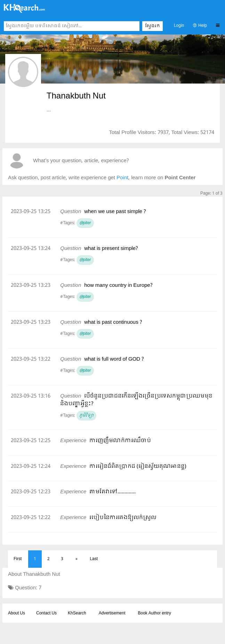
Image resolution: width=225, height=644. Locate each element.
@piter (85, 223)
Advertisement (112, 613)
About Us (17, 613)
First (18, 559)
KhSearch (77, 613)
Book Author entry (154, 613)
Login (179, 26)
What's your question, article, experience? (81, 161)
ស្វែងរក (152, 26)
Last (94, 559)
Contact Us (46, 613)
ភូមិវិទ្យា (86, 416)
